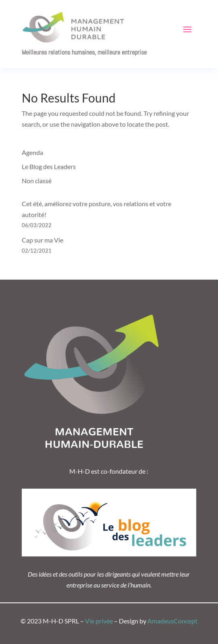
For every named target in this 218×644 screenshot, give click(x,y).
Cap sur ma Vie (43, 240)
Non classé (37, 181)
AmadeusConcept (172, 621)
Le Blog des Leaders (49, 166)
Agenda (32, 152)
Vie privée (99, 621)
